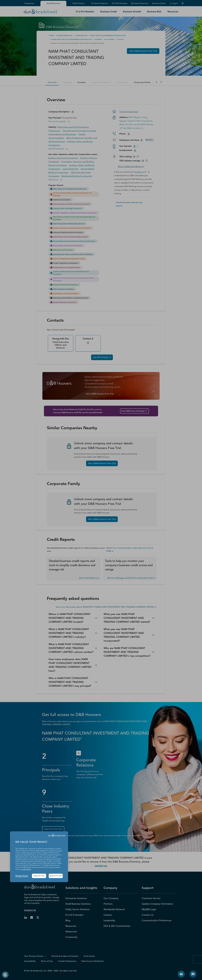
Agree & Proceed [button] (56, 876)
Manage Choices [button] (22, 876)
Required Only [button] (39, 876)
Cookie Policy (26, 869)
